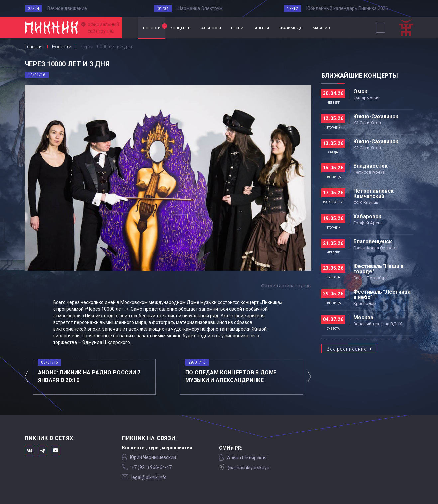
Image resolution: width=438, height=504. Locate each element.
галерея (261, 27)
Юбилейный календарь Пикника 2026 (347, 8)
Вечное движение (67, 8)
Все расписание (347, 349)
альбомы (211, 27)
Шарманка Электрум (200, 8)
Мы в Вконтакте (29, 450)
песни (237, 27)
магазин (321, 27)
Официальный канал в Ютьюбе (55, 450)
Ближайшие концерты (360, 76)
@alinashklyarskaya (248, 468)
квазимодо (291, 27)
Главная (130, 28)
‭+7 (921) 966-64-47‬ (152, 467)
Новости (62, 47)
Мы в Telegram (42, 450)
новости (154, 27)
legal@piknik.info (149, 477)
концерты (181, 27)
